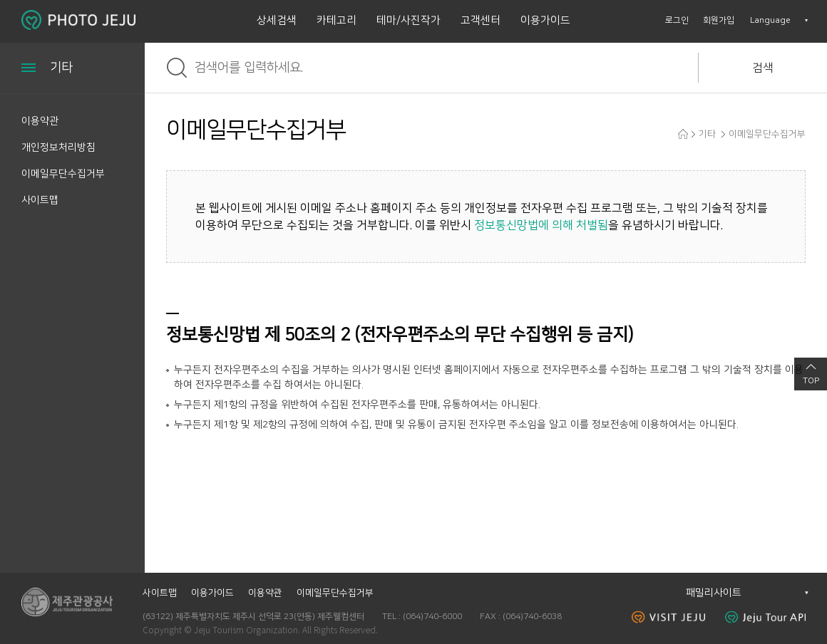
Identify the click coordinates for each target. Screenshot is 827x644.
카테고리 (337, 20)
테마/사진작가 (409, 20)
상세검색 (277, 20)
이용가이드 (545, 20)
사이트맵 (40, 200)
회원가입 (719, 20)
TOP (811, 381)
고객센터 (481, 20)
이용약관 (40, 121)
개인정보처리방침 (58, 147)
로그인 (677, 20)
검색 (763, 68)
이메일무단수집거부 (63, 174)
